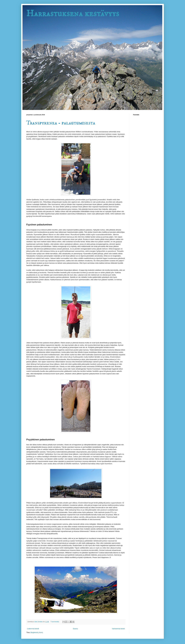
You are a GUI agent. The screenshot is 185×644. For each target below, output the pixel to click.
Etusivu (75, 629)
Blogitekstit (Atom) (37, 632)
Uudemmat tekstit (33, 629)
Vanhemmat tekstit (118, 629)
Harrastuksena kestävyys (73, 14)
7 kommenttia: (55, 622)
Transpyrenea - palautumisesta (61, 123)
